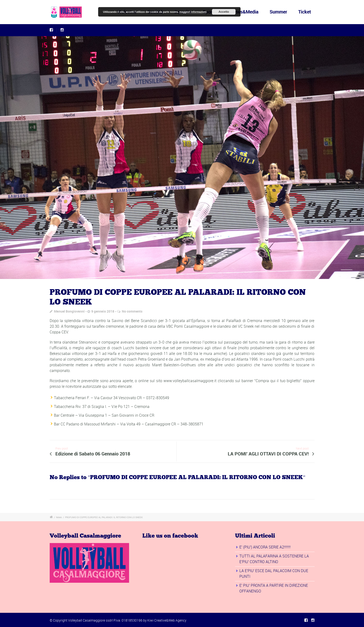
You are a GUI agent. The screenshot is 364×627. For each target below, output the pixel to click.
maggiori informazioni (193, 12)
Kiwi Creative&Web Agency (167, 620)
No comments (132, 311)
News (59, 517)
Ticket (305, 12)
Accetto (224, 12)
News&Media (245, 12)
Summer (278, 12)
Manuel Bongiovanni (69, 311)
